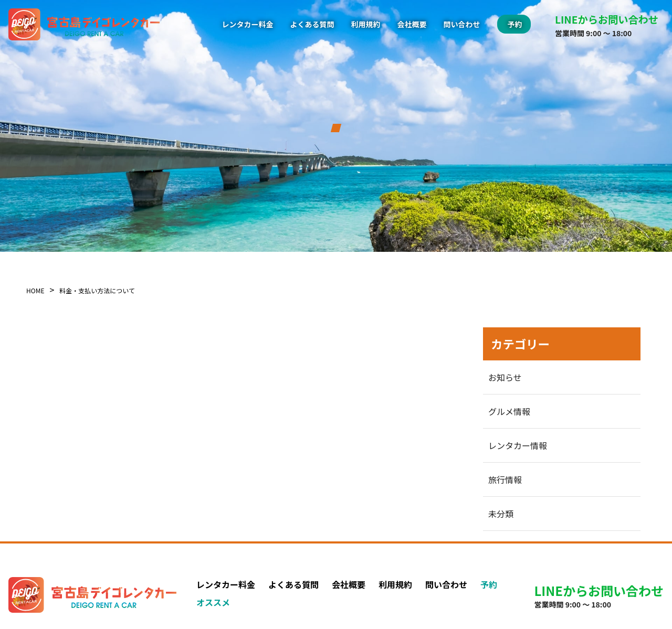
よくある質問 (312, 24)
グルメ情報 (509, 411)
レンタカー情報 (518, 445)
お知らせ (505, 377)
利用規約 (366, 24)
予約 (489, 584)
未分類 (501, 514)
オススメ (213, 602)
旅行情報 (505, 479)
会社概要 (412, 24)
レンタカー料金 (248, 24)
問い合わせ (462, 24)
